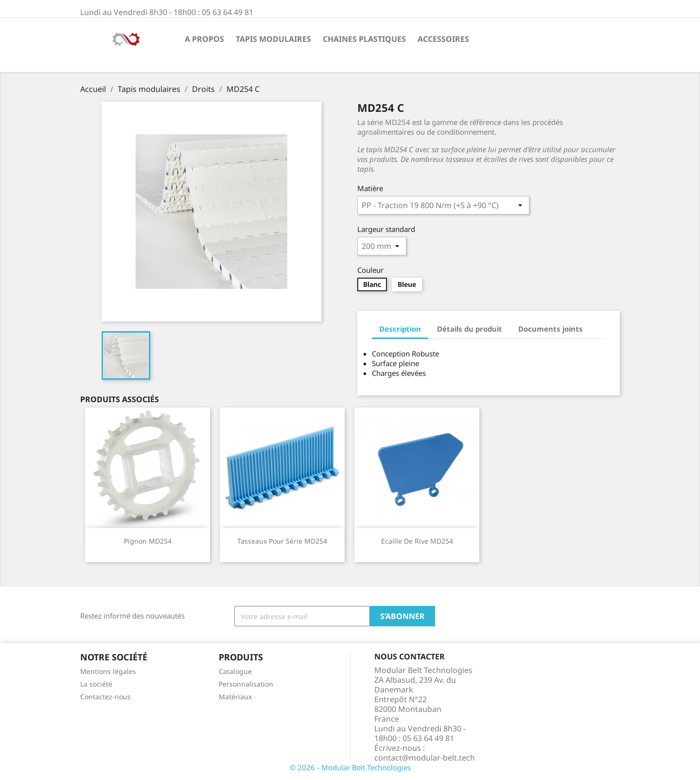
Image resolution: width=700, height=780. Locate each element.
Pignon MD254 (148, 541)
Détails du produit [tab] (470, 329)
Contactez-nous (105, 697)
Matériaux (235, 697)
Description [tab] (400, 329)
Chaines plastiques (364, 39)
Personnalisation (246, 684)
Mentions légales (108, 671)
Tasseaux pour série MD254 (282, 541)
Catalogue (235, 671)
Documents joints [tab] (551, 329)
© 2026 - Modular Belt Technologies (350, 767)
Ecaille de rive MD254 (417, 541)
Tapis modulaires (273, 39)
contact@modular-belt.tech (425, 758)
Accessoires (443, 39)
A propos (204, 39)
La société (96, 684)
